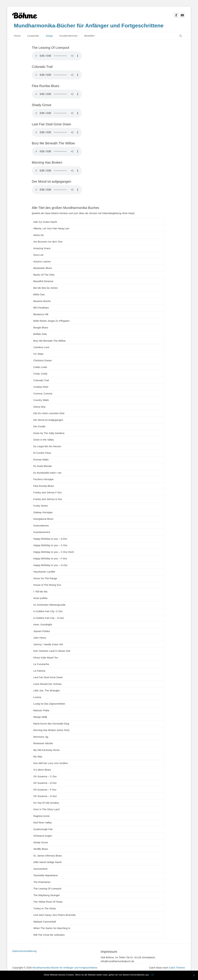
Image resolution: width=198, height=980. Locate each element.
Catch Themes (177, 968)
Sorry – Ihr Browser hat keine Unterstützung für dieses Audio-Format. (57, 56)
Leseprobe (33, 36)
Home (17, 36)
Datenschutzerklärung (24, 951)
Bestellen (89, 36)
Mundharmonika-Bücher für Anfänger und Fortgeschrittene (89, 26)
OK (153, 975)
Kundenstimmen (68, 36)
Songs (49, 36)
